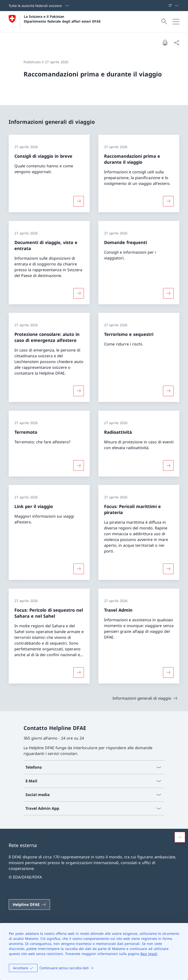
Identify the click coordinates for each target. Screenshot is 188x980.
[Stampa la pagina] (165, 43)
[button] (180, 837)
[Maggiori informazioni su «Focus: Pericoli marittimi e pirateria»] (168, 569)
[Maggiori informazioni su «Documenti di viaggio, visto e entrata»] (79, 293)
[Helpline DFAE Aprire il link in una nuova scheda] (29, 905)
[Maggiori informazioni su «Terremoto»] (79, 465)
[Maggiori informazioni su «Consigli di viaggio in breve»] (79, 201)
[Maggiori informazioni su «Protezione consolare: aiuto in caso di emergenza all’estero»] (79, 391)
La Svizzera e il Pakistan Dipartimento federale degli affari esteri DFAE (62, 19)
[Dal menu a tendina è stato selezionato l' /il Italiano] (173, 6)
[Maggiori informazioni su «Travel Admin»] (168, 672)
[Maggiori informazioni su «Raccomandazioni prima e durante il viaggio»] (168, 201)
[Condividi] (176, 43)
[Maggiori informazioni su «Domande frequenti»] (168, 293)
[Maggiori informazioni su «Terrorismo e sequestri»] (168, 391)
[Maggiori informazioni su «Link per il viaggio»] (79, 569)
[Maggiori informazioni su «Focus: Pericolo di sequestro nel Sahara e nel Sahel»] (79, 672)
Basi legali (149, 954)
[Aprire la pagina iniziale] (55, 22)
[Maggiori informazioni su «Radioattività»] (168, 465)
